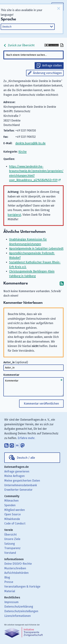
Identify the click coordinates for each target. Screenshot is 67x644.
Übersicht (10, 535)
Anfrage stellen (52, 65)
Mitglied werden (15, 510)
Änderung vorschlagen (47, 73)
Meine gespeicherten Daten (22, 481)
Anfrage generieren (17, 471)
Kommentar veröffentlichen (41, 404)
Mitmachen (11, 501)
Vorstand (10, 553)
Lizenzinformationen (18, 616)
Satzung (10, 544)
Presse (9, 582)
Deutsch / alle (26, 458)
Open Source (13, 514)
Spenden (10, 505)
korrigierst (14, 215)
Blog (7, 577)
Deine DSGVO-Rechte (18, 564)
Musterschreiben (15, 568)
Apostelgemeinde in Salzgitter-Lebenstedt (36, 248)
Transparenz (12, 548)
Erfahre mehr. (26, 438)
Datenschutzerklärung (19, 607)
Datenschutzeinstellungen (21, 611)
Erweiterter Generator (18, 490)
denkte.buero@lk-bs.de (30, 143)
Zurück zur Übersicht (19, 45)
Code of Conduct (15, 523)
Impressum (11, 602)
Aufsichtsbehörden (16, 573)
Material (10, 591)
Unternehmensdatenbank (21, 485)
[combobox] (34, 55)
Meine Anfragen (14, 476)
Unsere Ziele (12, 539)
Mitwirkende (12, 519)
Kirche (23, 152)
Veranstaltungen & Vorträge (22, 587)
